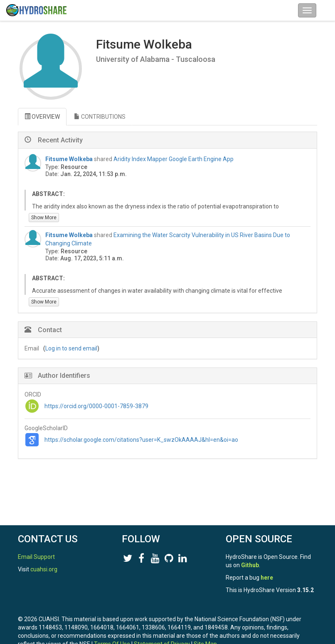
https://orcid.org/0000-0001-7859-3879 (96, 406)
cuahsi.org (44, 569)
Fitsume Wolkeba (69, 159)
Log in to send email (71, 348)
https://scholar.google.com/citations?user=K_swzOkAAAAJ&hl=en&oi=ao (141, 440)
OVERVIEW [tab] (42, 117)
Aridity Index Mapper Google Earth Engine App (174, 159)
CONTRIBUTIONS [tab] (100, 117)
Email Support (36, 557)
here (267, 578)
